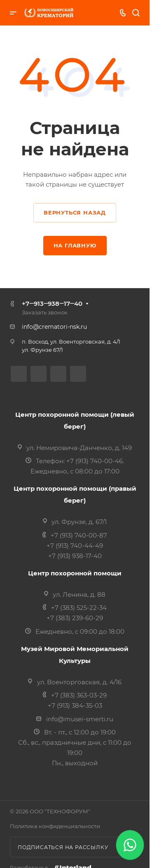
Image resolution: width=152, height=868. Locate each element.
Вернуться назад (75, 212)
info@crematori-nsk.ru (54, 327)
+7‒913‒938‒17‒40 (52, 304)
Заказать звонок (45, 312)
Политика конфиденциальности (55, 826)
